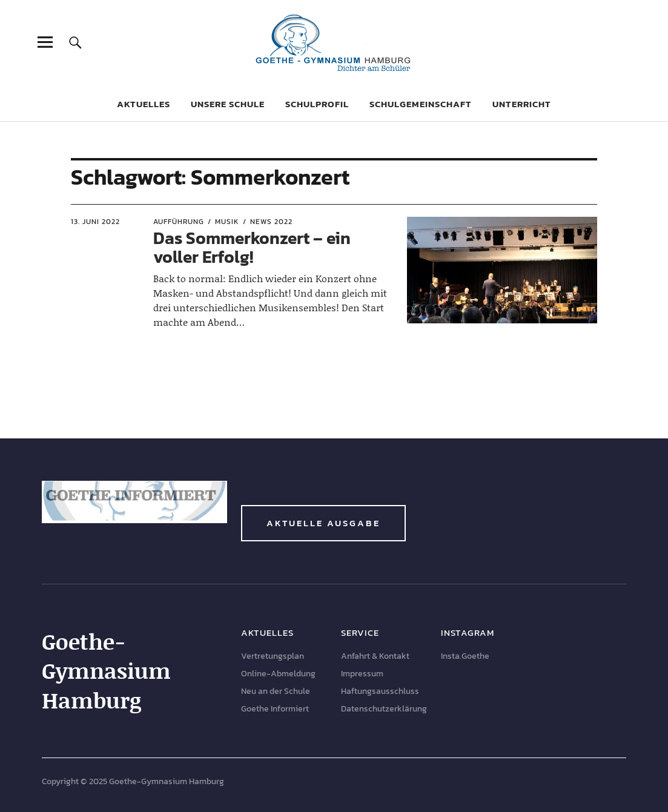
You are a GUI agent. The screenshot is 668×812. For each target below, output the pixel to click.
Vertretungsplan (273, 656)
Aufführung (179, 222)
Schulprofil (317, 104)
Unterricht (522, 104)
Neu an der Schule (276, 691)
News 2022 (271, 222)
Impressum (362, 674)
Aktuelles (144, 104)
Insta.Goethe (465, 656)
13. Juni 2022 (95, 222)
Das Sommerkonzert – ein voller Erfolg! (252, 247)
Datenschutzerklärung (384, 709)
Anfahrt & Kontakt (375, 656)
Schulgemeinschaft (421, 104)
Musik (227, 222)
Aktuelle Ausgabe (323, 523)
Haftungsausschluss (380, 691)
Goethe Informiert (275, 709)
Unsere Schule (228, 104)
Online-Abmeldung (278, 674)
